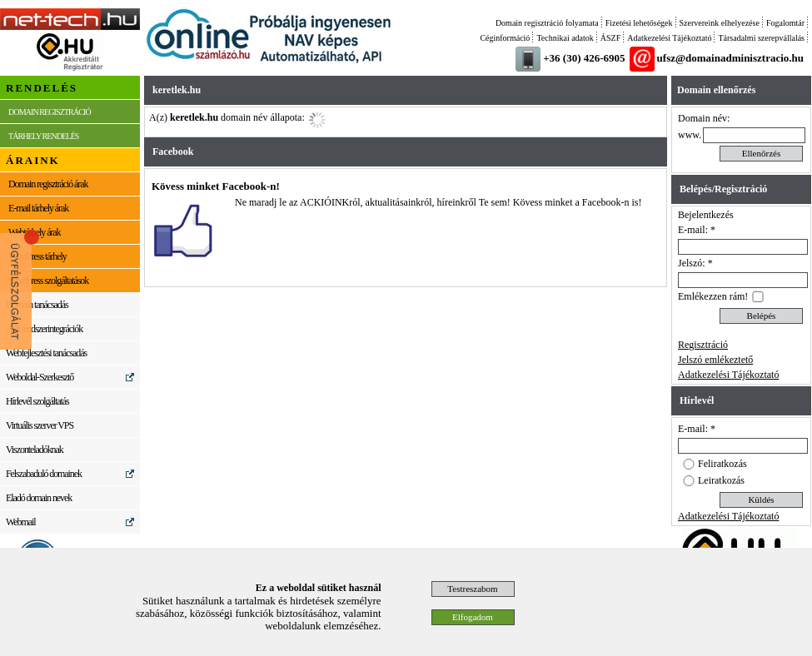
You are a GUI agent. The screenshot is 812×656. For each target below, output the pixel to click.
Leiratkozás (721, 480)
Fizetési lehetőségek (639, 23)
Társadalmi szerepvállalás (761, 38)
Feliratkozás (722, 464)
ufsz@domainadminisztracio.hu (730, 58)
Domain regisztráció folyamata (547, 23)
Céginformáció (505, 38)
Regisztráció (703, 345)
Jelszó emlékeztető (715, 360)
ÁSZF (610, 38)
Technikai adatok (565, 38)
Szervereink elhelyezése (720, 23)
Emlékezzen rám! (713, 296)
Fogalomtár (785, 23)
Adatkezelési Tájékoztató (669, 38)
